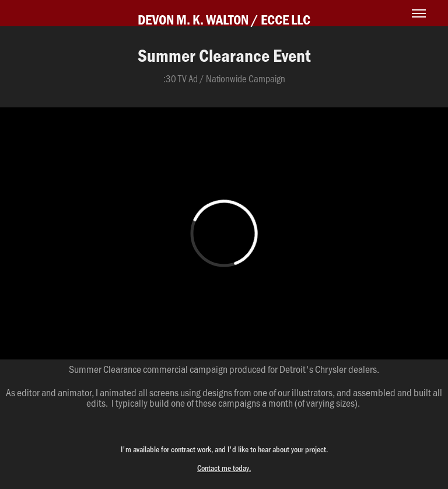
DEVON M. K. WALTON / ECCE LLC (224, 19)
